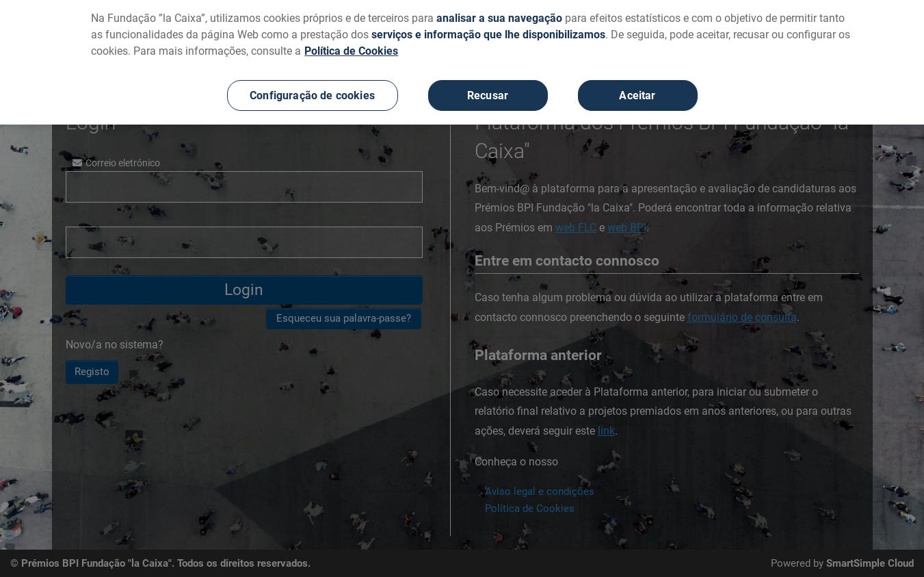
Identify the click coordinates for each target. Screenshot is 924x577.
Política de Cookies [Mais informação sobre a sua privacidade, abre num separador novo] (351, 46)
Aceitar (637, 90)
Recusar (488, 90)
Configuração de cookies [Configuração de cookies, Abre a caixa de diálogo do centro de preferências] (312, 90)
